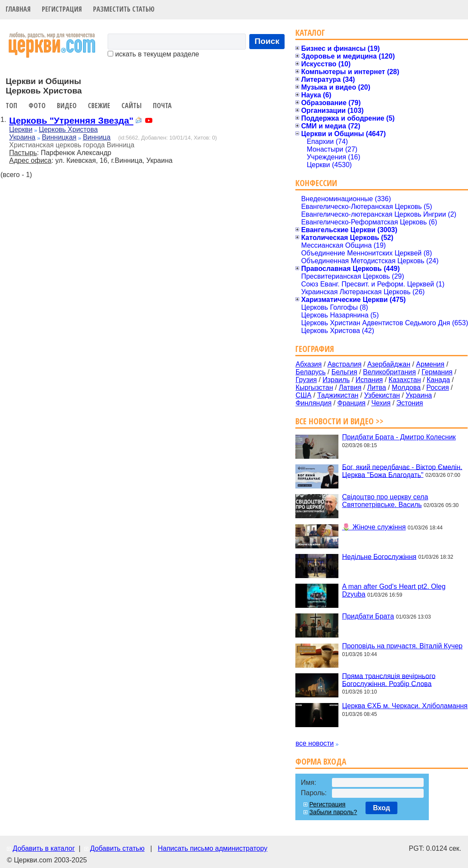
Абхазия (308, 364)
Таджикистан (338, 395)
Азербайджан (389, 364)
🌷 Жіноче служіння (374, 527)
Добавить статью (117, 848)
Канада (438, 380)
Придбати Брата (368, 616)
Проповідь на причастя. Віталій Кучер (402, 646)
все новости (315, 743)
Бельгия (344, 372)
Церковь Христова (68, 129)
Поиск (267, 41)
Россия (437, 387)
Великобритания (389, 372)
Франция (351, 403)
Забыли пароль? (333, 812)
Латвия (350, 387)
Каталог (310, 33)
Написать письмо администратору (212, 848)
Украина (22, 137)
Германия (437, 372)
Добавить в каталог (43, 848)
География (315, 349)
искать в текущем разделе (153, 54)
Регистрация (62, 9)
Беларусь (310, 372)
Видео (67, 106)
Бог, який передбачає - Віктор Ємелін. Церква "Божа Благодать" (402, 471)
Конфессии (316, 183)
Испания (369, 380)
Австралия (345, 364)
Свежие (99, 106)
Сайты (132, 106)
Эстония (410, 403)
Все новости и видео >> (339, 421)
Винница (96, 137)
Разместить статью (124, 9)
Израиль (336, 380)
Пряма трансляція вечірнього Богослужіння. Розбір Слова (389, 680)
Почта (162, 106)
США (303, 395)
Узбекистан (382, 395)
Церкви (21, 129)
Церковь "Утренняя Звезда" (71, 120)
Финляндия (313, 403)
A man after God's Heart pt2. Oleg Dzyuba (394, 590)
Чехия (381, 403)
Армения (430, 364)
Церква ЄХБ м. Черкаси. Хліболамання (405, 706)
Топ (11, 106)
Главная (18, 9)
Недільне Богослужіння (379, 556)
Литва (377, 387)
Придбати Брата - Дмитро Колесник (399, 437)
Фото (37, 106)
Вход (381, 808)
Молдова (406, 387)
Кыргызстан (314, 387)
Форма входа (321, 761)
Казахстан (405, 380)
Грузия (306, 380)
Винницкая (59, 137)
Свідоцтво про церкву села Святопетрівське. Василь (385, 501)
